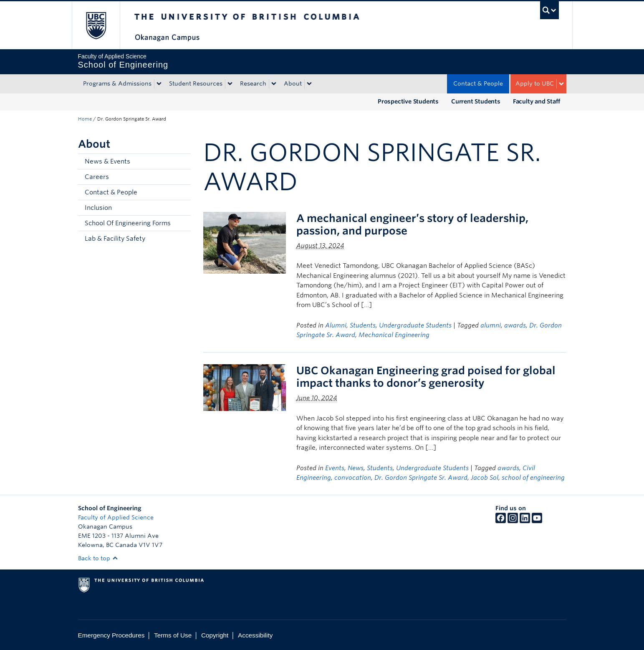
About (293, 83)
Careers (97, 177)
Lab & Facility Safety (115, 239)
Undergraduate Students (415, 325)
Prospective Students (408, 101)
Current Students (476, 101)
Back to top (98, 558)
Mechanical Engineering (394, 335)
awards (515, 325)
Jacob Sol (485, 478)
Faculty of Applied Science (116, 517)
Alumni (336, 325)
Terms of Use (173, 635)
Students (363, 325)
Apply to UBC (535, 83)
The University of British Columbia (96, 25)
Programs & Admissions (117, 83)
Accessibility (255, 635)
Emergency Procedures (111, 635)
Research (253, 83)
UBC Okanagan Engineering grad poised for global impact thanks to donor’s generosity (426, 377)
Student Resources (196, 83)
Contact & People (478, 83)
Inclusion (98, 208)
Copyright (215, 635)
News (356, 468)
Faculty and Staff (537, 101)
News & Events (107, 161)
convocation (353, 478)
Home (85, 119)
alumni (491, 325)
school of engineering (533, 478)
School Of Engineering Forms (128, 223)
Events (335, 468)
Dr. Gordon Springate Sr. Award (421, 478)
